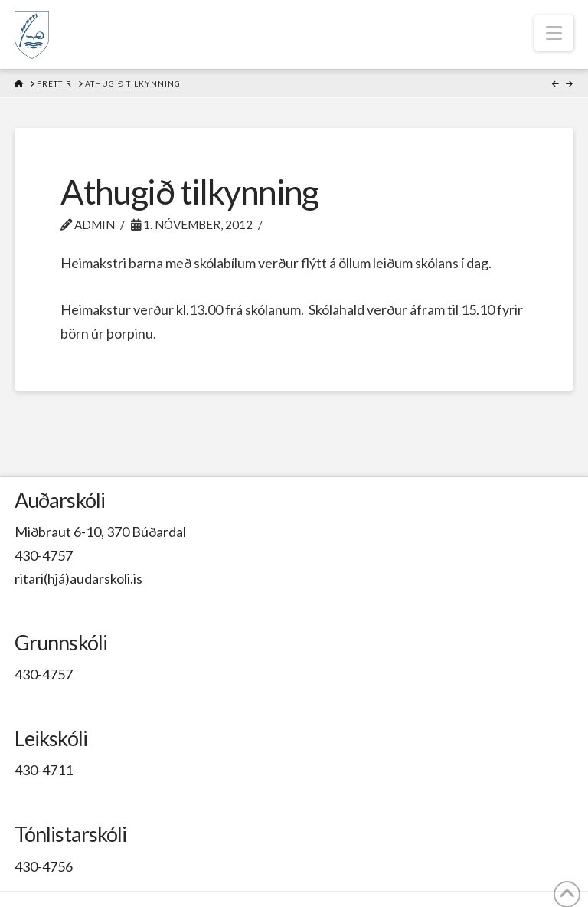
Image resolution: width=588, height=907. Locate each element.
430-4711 (44, 770)
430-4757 (44, 555)
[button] (554, 33)
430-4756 (44, 866)
